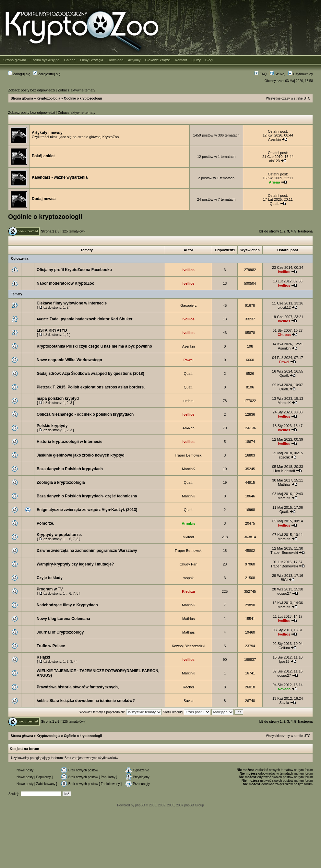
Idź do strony (269, 231)
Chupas (284, 335)
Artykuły (134, 60)
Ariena (274, 182)
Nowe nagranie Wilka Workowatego (69, 360)
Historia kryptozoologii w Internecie (70, 442)
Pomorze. (45, 523)
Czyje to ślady (50, 578)
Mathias (284, 484)
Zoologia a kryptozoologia (61, 482)
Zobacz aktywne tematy (77, 90)
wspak (189, 578)
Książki (43, 657)
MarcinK (284, 403)
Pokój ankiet (43, 156)
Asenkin (274, 139)
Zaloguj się (19, 74)
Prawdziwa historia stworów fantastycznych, (78, 687)
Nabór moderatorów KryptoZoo (65, 283)
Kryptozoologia (48, 98)
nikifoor (189, 537)
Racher (189, 687)
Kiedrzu (188, 591)
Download (116, 60)
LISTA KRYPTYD (52, 330)
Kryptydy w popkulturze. (59, 535)
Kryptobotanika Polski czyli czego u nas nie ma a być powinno (94, 346)
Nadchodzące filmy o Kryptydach (67, 605)
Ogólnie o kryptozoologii (83, 98)
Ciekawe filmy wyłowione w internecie (72, 303)
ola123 (274, 161)
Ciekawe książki (158, 60)
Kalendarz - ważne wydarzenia (60, 177)
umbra (189, 401)
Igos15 (284, 661)
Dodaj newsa (44, 199)
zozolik (284, 457)
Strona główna (15, 60)
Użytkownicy (301, 74)
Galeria (70, 60)
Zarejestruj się (47, 74)
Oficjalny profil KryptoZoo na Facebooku (74, 270)
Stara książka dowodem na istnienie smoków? (92, 701)
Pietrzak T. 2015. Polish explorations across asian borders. (91, 387)
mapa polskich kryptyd (58, 398)
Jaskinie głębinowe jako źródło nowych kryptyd (81, 455)
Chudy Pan (188, 564)
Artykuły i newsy (47, 133)
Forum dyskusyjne (45, 60)
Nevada (284, 689)
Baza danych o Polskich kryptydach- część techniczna (87, 496)
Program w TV (50, 589)
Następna (305, 231)
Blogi (209, 60)
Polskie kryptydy (52, 426)
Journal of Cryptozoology (60, 632)
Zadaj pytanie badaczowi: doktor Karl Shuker (91, 319)
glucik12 (284, 307)
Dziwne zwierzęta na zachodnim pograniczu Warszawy (87, 551)
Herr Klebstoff (284, 471)
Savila (188, 701)
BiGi (284, 580)
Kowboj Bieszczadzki (189, 646)
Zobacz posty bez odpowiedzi (31, 90)
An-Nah (189, 428)
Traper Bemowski (189, 455)
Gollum (284, 648)
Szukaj (278, 74)
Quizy (196, 60)
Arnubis (189, 523)
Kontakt (181, 60)
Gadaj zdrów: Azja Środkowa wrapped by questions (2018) (90, 374)
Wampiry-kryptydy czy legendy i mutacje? (75, 564)
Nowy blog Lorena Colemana (63, 619)
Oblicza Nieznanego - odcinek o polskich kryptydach (85, 414)
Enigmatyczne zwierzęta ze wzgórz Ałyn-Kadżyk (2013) (87, 510)
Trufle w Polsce (51, 646)
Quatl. (274, 204)
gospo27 (284, 593)
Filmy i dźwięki (92, 60)
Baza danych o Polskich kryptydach (70, 469)
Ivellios (189, 270)
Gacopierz (188, 305)
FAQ (261, 74)
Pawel (189, 360)
